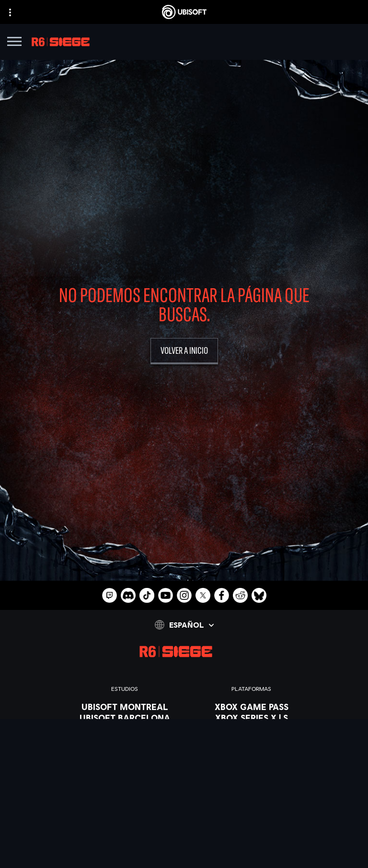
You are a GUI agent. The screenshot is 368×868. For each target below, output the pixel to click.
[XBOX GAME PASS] (252, 707)
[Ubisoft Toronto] (125, 806)
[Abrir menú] (14, 43)
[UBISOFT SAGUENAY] (125, 784)
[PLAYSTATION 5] (252, 740)
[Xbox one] (252, 729)
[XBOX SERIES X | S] (252, 718)
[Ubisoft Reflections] (125, 773)
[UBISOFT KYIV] (125, 740)
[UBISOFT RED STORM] (125, 762)
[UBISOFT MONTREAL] (125, 707)
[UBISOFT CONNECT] (252, 762)
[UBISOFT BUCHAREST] (125, 729)
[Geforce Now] (184, 861)
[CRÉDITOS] (125, 817)
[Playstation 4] (252, 751)
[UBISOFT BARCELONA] (125, 718)
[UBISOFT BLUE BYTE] (125, 751)
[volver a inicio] (184, 351)
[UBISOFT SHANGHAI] (125, 795)
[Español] (184, 625)
